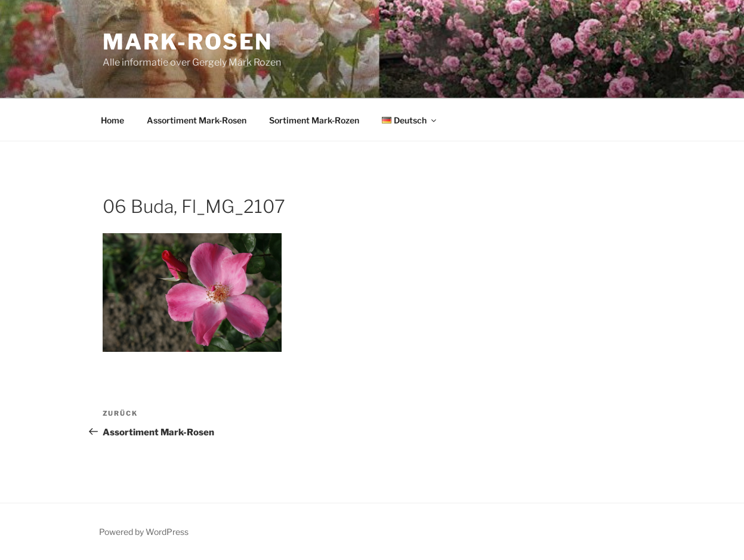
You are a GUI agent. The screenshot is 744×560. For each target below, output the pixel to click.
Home (112, 120)
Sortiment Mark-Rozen (314, 120)
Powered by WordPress (144, 532)
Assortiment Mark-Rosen (197, 120)
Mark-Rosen (188, 42)
